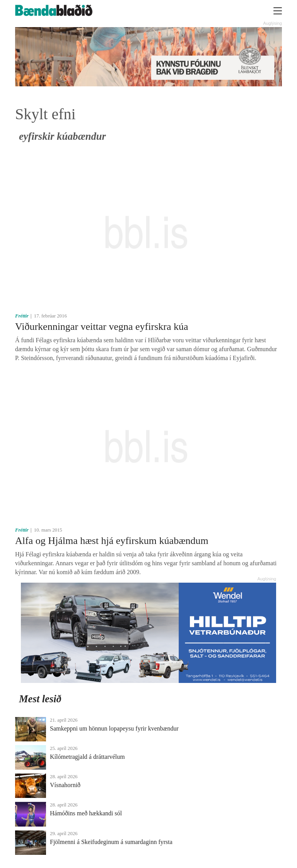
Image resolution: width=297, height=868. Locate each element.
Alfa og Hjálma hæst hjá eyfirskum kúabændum (112, 541)
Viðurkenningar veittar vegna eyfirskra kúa (102, 327)
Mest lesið (40, 699)
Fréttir (22, 316)
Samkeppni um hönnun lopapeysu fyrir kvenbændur (114, 728)
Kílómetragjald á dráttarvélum (87, 757)
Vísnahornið (65, 785)
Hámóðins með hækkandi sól (86, 813)
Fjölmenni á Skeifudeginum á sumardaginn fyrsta (111, 842)
